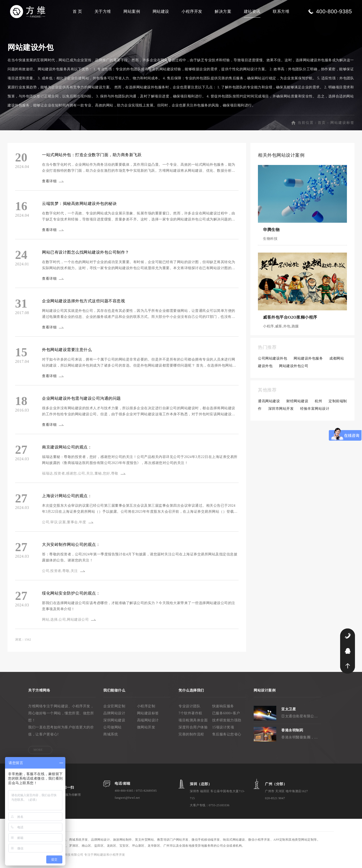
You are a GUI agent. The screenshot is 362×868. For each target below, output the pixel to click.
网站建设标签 (342, 128)
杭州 (318, 406)
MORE (38, 755)
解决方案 (223, 11)
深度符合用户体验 (193, 733)
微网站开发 (146, 733)
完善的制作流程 (191, 740)
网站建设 (161, 11)
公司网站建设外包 (273, 364)
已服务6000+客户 (226, 718)
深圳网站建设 (114, 726)
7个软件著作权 (190, 718)
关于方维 (103, 11)
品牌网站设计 (114, 718)
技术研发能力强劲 (227, 726)
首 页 (77, 11)
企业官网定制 (114, 711)
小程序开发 (192, 11)
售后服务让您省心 (227, 740)
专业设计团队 (189, 711)
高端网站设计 (148, 726)
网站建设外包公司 (294, 371)
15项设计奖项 (223, 733)
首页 (322, 128)
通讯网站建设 (269, 406)
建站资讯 (252, 11)
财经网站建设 (297, 406)
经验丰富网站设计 (315, 414)
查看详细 (50, 186)
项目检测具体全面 (193, 726)
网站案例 (132, 11)
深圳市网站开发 (281, 414)
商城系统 (111, 740)
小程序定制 (146, 711)
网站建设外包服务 (308, 364)
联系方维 (281, 11)
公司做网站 (112, 733)
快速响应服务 (223, 711)
